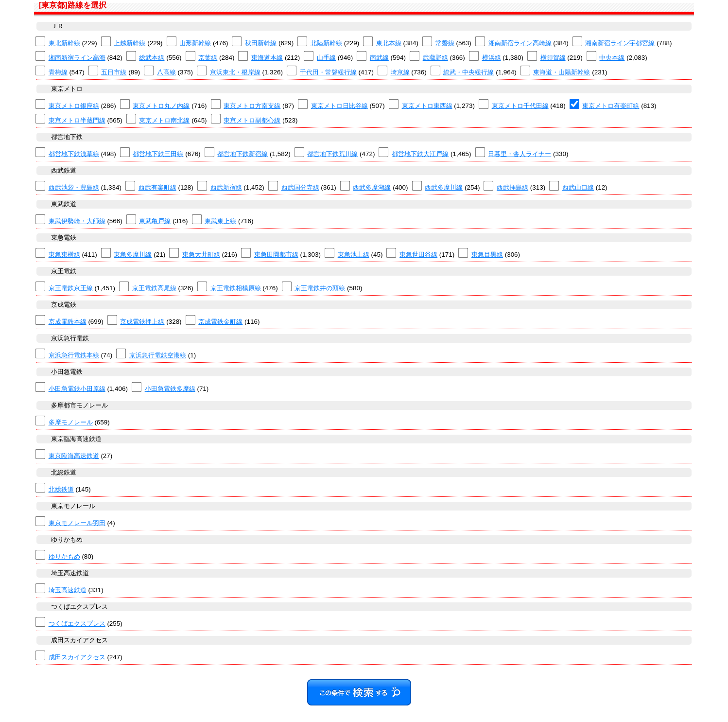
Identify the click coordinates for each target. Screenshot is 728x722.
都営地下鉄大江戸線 (420, 154)
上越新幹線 (130, 43)
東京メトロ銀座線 (74, 106)
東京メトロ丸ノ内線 (161, 106)
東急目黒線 (487, 255)
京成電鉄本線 (68, 322)
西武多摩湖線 (372, 187)
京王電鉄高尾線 (154, 288)
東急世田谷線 (418, 255)
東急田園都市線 (276, 255)
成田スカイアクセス (77, 657)
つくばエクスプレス (77, 624)
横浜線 (492, 58)
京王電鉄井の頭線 (320, 288)
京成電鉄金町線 (220, 322)
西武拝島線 (512, 187)
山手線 (326, 58)
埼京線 (400, 72)
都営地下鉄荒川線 (332, 154)
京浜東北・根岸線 (235, 72)
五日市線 (114, 72)
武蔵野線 (435, 58)
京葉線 (208, 58)
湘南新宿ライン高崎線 (520, 43)
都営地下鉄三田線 (158, 154)
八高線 (166, 72)
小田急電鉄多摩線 (170, 389)
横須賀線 (553, 58)
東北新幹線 (64, 43)
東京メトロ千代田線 (520, 106)
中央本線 (612, 58)
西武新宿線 (226, 187)
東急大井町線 (201, 255)
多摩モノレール (71, 422)
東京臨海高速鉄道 (74, 456)
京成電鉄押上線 (142, 322)
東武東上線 (220, 221)
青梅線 (58, 72)
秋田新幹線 (261, 43)
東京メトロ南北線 (164, 120)
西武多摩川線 (444, 187)
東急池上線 (354, 255)
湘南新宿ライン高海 (77, 58)
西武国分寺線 (300, 187)
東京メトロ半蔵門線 (77, 120)
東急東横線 (64, 255)
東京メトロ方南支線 (252, 106)
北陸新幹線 (326, 43)
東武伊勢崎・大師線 (77, 221)
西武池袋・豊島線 (74, 187)
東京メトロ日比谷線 (339, 106)
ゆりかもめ (64, 556)
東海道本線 (267, 58)
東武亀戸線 (155, 221)
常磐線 (445, 43)
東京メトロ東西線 (427, 106)
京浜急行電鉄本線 (74, 355)
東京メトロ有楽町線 (611, 106)
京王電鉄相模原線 (236, 288)
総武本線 (152, 58)
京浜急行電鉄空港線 (158, 355)
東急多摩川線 (133, 255)
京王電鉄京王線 (71, 288)
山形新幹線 (195, 43)
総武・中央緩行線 (468, 72)
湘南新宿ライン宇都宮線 (620, 43)
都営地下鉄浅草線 (74, 154)
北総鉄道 (61, 489)
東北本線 (389, 43)
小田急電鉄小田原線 (77, 389)
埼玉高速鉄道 (68, 590)
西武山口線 (578, 187)
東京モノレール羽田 (77, 523)
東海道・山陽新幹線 (562, 72)
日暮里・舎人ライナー (520, 154)
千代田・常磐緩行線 (328, 72)
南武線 (379, 58)
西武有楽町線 (157, 187)
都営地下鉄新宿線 (243, 154)
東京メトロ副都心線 (252, 120)
